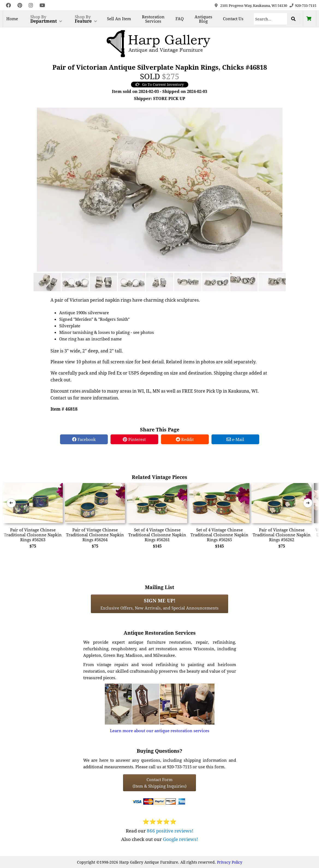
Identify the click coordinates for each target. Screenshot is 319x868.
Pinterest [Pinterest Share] (134, 439)
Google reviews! (181, 839)
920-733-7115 (306, 5)
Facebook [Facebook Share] (84, 439)
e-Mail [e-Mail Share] (235, 439)
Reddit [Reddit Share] (185, 439)
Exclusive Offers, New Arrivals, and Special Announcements (160, 604)
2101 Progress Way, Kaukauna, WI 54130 (254, 5)
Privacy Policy (230, 862)
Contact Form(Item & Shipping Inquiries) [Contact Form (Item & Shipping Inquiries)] (160, 783)
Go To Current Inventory (160, 84)
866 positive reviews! (170, 831)
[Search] (270, 19)
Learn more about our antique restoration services (160, 731)
